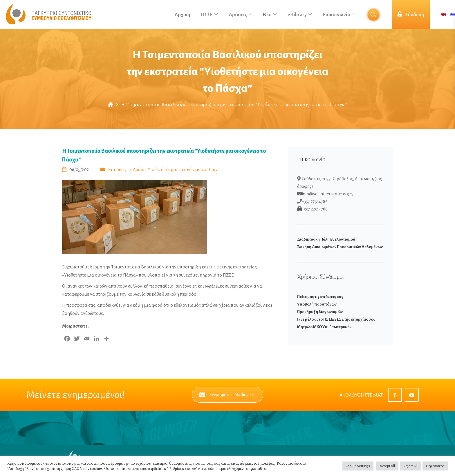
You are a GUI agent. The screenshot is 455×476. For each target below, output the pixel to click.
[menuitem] (443, 15)
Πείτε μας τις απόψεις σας (320, 297)
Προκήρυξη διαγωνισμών (320, 312)
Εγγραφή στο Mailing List (228, 395)
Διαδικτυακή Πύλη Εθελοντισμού (326, 239)
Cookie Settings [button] (358, 466)
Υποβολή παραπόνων (317, 304)
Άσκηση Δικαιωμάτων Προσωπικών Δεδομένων (340, 247)
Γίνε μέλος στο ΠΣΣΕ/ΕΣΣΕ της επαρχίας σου (336, 319)
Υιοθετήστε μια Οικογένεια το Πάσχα (184, 169)
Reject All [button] (410, 466)
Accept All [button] (387, 466)
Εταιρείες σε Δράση (127, 169)
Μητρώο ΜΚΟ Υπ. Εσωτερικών (324, 327)
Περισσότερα (435, 466)
